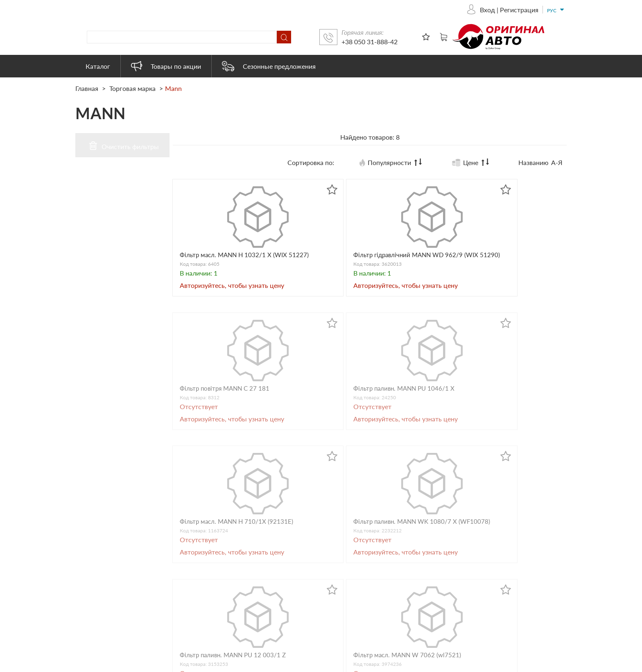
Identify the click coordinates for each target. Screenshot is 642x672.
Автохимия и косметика (374, 567)
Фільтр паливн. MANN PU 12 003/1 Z (419, 423)
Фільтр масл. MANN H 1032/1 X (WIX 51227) (215, 261)
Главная (88, 88)
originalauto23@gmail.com (242, 608)
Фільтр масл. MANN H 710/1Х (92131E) (215, 423)
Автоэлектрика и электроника (383, 589)
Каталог (98, 66)
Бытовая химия (361, 578)
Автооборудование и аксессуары (388, 526)
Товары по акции (166, 66)
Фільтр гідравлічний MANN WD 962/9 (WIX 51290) (315, 265)
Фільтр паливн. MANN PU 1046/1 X (518, 261)
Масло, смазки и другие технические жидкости (394, 541)
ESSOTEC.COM (620, 664)
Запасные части (362, 556)
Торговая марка (132, 88)
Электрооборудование (372, 623)
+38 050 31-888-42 (487, 42)
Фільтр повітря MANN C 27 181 (416, 261)
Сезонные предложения (269, 66)
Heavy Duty (355, 601)
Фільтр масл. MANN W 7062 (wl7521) (514, 423)
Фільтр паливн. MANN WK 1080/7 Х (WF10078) (318, 423)
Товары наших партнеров (376, 612)
